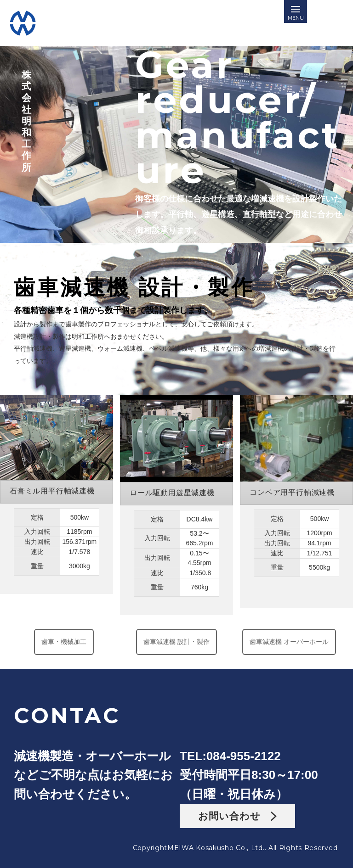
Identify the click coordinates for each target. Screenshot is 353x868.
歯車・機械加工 (64, 641)
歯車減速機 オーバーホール (289, 642)
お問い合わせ (237, 816)
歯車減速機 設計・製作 (176, 642)
